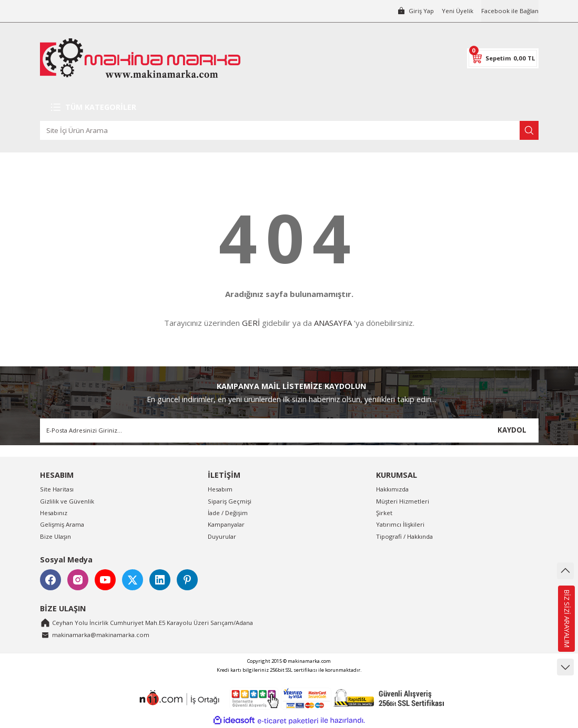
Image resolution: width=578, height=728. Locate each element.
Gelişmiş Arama (62, 524)
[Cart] (503, 58)
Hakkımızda (392, 489)
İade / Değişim (228, 513)
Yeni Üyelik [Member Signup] (458, 11)
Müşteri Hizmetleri (403, 501)
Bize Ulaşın (55, 536)
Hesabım (220, 489)
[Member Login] (415, 11)
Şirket (384, 513)
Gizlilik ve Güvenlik (67, 501)
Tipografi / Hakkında (404, 536)
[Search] (289, 130)
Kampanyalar (226, 524)
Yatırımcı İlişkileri (400, 524)
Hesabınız (54, 513)
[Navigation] (289, 107)
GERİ (251, 323)
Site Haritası (57, 489)
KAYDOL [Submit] (512, 430)
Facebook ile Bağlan (510, 11)
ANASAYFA (333, 323)
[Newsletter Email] (289, 430)
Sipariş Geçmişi (230, 501)
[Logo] (140, 58)
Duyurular (222, 536)
